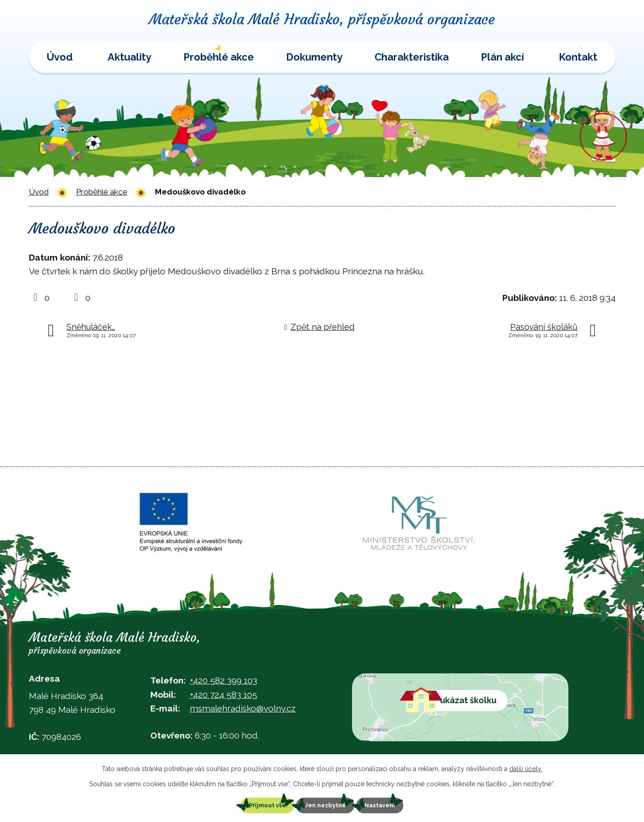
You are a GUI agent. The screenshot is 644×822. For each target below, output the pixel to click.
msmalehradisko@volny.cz (243, 708)
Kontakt (578, 57)
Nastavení (393, 805)
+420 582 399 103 (223, 680)
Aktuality (129, 57)
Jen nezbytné (325, 805)
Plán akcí (502, 57)
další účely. (526, 767)
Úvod (60, 57)
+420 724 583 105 (223, 694)
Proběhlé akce (219, 57)
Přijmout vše (254, 805)
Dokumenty (314, 57)
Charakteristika (412, 57)
